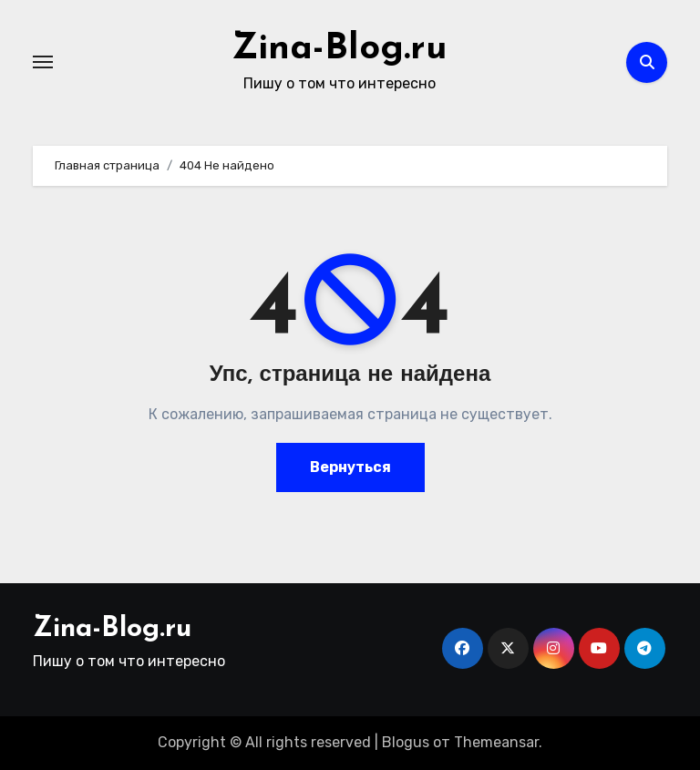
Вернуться (350, 467)
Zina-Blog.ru (340, 49)
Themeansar (496, 742)
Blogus (406, 742)
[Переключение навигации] (43, 62)
